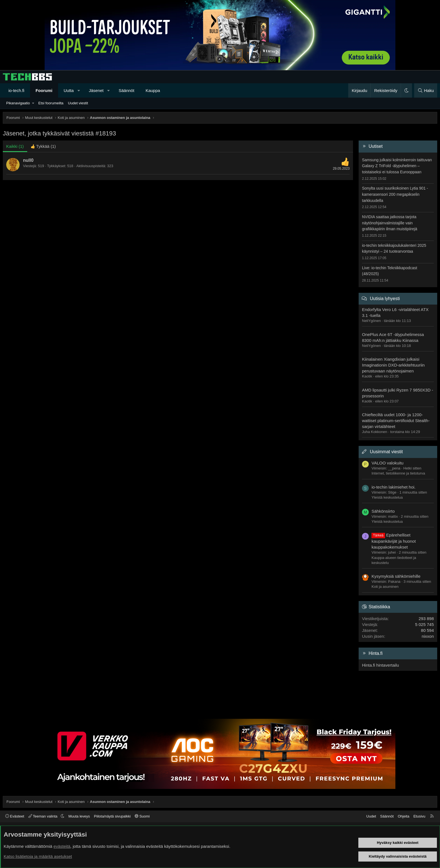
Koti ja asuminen (385, 587)
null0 (28, 160)
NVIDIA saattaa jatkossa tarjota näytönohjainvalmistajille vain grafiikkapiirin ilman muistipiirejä (390, 223)
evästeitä (62, 846)
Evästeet (15, 816)
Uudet (371, 816)
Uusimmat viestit (386, 452)
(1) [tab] (15, 146)
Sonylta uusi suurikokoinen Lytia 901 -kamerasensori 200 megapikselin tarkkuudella (395, 194)
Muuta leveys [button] (79, 816)
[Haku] (426, 90)
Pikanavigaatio (18, 103)
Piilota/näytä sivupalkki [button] (112, 816)
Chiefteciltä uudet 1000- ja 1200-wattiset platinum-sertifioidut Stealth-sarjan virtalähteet (396, 421)
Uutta (69, 90)
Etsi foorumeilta (51, 103)
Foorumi (44, 90)
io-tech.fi (16, 90)
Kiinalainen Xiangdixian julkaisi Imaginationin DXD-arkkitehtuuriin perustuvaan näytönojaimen (393, 365)
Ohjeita (403, 816)
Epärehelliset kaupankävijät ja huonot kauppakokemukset (394, 541)
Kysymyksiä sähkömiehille (396, 576)
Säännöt (127, 90)
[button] (79, 90)
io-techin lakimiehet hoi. (394, 487)
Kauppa (153, 90)
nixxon (428, 636)
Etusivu (419, 816)
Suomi (142, 816)
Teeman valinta (43, 816)
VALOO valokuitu (388, 463)
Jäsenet (96, 90)
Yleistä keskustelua (387, 497)
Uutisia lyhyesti (385, 299)
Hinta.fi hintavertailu (381, 665)
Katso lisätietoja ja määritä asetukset (38, 856)
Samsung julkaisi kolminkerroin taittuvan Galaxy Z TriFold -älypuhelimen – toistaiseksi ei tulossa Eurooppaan (397, 166)
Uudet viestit (78, 103)
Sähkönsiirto (383, 511)
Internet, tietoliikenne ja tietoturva (398, 473)
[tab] (43, 146)
